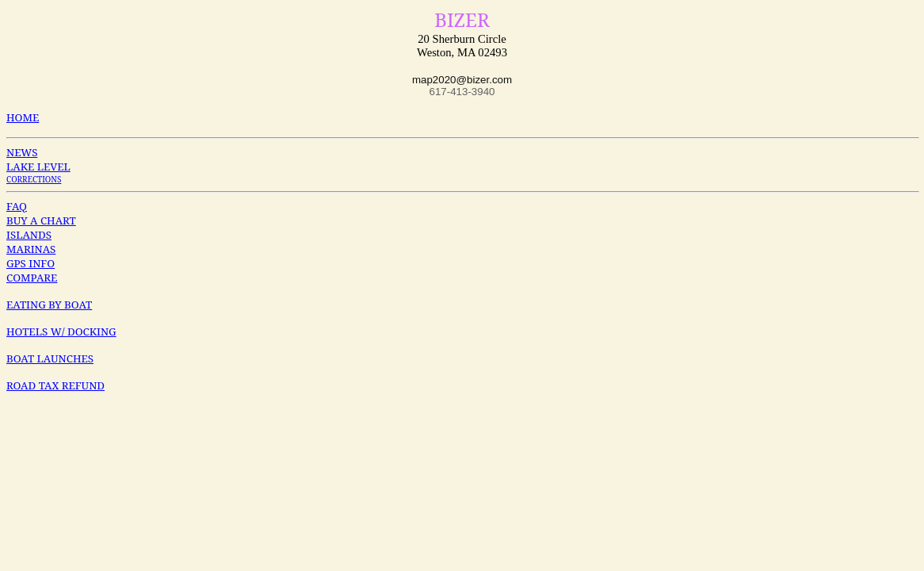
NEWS (22, 152)
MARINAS (31, 249)
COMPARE (32, 278)
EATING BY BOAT (49, 305)
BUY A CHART (41, 220)
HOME (23, 117)
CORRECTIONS (34, 179)
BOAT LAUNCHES (50, 358)
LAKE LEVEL (38, 167)
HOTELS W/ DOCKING (61, 331)
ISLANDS (29, 235)
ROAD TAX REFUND (55, 385)
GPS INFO (31, 263)
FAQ (17, 206)
